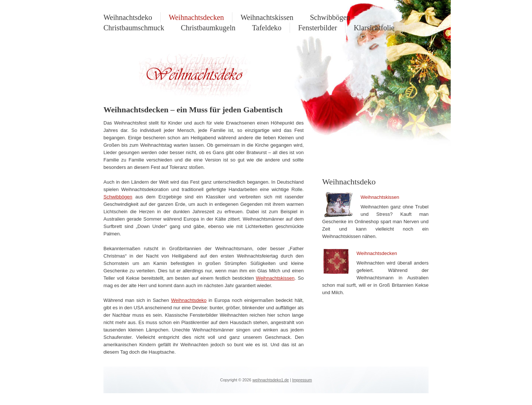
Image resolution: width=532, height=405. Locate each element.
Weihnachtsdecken (196, 17)
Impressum (302, 380)
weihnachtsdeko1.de (271, 380)
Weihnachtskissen (267, 17)
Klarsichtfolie (374, 28)
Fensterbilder (318, 28)
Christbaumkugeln (208, 28)
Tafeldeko (267, 28)
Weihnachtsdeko (128, 17)
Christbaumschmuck (134, 28)
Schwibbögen (330, 17)
